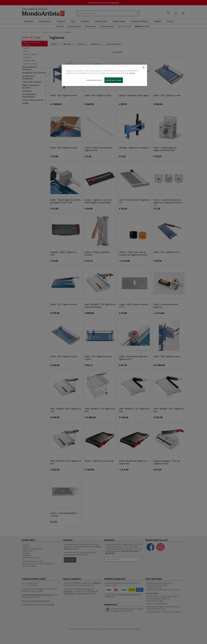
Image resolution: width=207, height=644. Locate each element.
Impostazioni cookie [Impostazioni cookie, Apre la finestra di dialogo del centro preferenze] (94, 80)
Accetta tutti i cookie (114, 80)
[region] (104, 75)
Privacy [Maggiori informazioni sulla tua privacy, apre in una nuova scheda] (132, 73)
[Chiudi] (144, 68)
